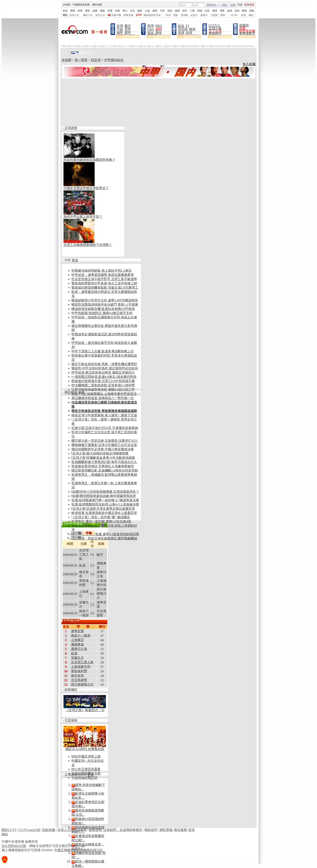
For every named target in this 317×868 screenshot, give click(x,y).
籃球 (151, 26)
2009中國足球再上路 (86, 756)
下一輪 (76, 537)
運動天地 (80, 52)
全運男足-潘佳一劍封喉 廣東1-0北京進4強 (101, 521)
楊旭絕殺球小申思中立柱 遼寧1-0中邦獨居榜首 (105, 300)
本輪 (89, 533)
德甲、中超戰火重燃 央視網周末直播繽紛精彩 (104, 411)
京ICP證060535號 (14, 846)
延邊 (74, 653)
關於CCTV (9, 830)
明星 (162, 46)
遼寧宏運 (77, 631)
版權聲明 (95, 830)
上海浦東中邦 (81, 667)
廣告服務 (180, 830)
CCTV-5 (214, 25)
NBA (159, 26)
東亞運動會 (220, 46)
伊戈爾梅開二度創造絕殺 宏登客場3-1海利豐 (103, 385)
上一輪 (76, 533)
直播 (136, 46)
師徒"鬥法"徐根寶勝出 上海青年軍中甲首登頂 (104, 394)
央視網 (66, 60)
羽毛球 (183, 29)
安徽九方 (77, 658)
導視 (91, 46)
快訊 (82, 46)
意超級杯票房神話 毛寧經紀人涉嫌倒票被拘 (103, 466)
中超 (120, 29)
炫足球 (113, 29)
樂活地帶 (235, 29)
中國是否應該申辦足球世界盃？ (86, 188)
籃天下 (143, 29)
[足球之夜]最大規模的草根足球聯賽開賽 (100, 453)
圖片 (128, 26)
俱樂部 (244, 25)
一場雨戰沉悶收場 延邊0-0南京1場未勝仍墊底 (104, 377)
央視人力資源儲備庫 (72, 830)
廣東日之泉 (79, 649)
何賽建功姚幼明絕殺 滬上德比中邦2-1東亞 (102, 271)
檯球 (192, 29)
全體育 (174, 29)
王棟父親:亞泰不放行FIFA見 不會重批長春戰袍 (105, 428)
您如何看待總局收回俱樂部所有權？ (89, 160)
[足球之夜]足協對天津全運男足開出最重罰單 (103, 509)
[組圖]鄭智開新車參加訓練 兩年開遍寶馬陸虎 (104, 496)
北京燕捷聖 (79, 680)
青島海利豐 (79, 671)
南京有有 (77, 676)
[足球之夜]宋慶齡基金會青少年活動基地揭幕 (103, 458)
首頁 (74, 46)
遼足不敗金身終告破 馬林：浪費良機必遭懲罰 (104, 364)
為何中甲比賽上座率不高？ (83, 217)
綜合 (181, 26)
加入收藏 (249, 64)
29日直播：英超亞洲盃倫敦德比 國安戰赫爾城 (104, 538)
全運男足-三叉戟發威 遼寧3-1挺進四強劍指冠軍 (105, 534)
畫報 (153, 46)
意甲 (128, 29)
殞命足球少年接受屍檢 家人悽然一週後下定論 (104, 415)
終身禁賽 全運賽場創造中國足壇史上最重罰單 (104, 513)
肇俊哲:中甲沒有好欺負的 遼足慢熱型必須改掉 (105, 368)
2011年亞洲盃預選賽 (86, 769)
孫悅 (158, 33)
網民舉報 (166, 830)
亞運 (199, 46)
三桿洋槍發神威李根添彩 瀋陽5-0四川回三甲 (103, 389)
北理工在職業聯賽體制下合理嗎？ (88, 245)
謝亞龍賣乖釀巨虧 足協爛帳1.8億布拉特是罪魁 (105, 470)
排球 (181, 33)
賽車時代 (215, 34)
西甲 (128, 33)
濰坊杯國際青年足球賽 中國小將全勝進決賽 (103, 449)
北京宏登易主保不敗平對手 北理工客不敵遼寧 (104, 279)
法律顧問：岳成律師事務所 (123, 830)
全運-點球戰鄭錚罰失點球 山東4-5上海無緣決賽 (105, 504)
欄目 (99, 46)
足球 (120, 26)
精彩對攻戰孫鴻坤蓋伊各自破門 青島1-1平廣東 (105, 305)
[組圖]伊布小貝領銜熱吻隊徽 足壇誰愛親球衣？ (105, 492)
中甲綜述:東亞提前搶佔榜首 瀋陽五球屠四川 (103, 373)
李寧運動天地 (249, 34)
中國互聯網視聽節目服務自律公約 (78, 850)
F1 (188, 26)
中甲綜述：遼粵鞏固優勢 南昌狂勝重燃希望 (103, 275)
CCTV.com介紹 (30, 830)
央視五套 (205, 29)
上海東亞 (77, 640)
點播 (145, 46)
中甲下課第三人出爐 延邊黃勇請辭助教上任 (103, 351)
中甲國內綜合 (114, 60)
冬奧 (207, 46)
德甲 (120, 33)
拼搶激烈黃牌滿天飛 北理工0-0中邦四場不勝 (103, 381)
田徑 (189, 33)
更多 (75, 260)
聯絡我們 (151, 830)
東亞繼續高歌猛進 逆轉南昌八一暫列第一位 (103, 398)
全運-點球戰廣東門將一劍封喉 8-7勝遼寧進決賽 (105, 500)
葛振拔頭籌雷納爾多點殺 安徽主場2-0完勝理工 (105, 288)
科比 (151, 33)
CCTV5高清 (124, 46)
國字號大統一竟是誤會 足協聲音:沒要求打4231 (105, 441)
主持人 (109, 46)
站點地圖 (49, 830)
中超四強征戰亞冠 (85, 778)
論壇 (179, 46)
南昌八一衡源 (81, 635)
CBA (151, 29)
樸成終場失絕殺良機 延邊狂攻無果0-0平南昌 (103, 309)
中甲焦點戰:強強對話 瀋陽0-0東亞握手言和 (102, 313)
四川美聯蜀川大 (82, 684)
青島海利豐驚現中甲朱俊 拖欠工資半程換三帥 (104, 283)
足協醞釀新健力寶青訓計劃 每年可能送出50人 (104, 462)
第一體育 (81, 60)
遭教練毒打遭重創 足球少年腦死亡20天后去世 (104, 445)
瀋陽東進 (77, 644)
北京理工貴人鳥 (82, 662)
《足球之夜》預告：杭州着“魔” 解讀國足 (101, 517)
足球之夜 (215, 28)
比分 (170, 46)
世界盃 (189, 46)
